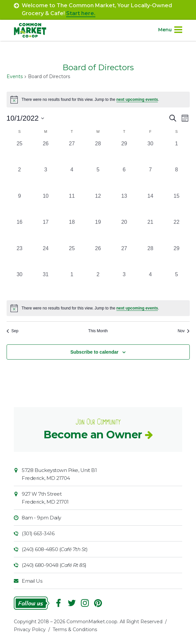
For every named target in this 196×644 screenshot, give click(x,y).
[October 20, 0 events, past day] (124, 231)
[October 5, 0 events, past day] (98, 179)
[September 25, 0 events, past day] (20, 153)
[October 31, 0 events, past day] (46, 284)
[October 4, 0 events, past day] (72, 179)
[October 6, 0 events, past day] (124, 179)
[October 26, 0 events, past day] (98, 258)
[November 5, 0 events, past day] (177, 284)
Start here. (81, 13)
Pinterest (98, 603)
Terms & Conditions (75, 629)
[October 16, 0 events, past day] (20, 231)
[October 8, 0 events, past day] (177, 179)
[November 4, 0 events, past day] (150, 284)
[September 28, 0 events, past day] (98, 153)
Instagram (85, 603)
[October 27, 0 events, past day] (124, 258)
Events (15, 76)
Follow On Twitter (72, 603)
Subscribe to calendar (94, 352)
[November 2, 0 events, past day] (98, 284)
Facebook (59, 603)
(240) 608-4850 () (55, 549)
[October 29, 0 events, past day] (177, 258)
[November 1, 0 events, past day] (72, 284)
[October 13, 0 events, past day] (124, 205)
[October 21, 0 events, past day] (150, 231)
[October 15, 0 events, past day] (177, 205)
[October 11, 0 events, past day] (72, 205)
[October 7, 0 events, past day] (150, 179)
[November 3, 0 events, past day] (124, 284)
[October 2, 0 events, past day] (20, 179)
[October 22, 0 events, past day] (177, 231)
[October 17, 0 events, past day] (46, 231)
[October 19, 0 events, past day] (98, 231)
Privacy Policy (30, 629)
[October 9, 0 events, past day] (20, 205)
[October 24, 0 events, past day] (46, 258)
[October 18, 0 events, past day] (72, 231)
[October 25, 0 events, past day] (72, 258)
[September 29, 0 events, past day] (124, 153)
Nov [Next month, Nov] (184, 331)
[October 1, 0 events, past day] (177, 153)
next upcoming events (137, 100)
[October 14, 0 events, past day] (150, 205)
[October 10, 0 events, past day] (46, 205)
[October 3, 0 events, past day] (46, 179)
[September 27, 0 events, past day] (72, 153)
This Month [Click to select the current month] (98, 331)
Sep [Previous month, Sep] (12, 331)
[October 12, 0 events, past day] (98, 205)
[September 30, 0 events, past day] (150, 153)
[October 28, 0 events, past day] (150, 258)
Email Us (32, 581)
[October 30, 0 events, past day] (20, 284)
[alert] (98, 308)
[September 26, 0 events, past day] (46, 153)
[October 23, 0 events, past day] (20, 258)
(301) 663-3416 (38, 533)
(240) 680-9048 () (54, 565)
